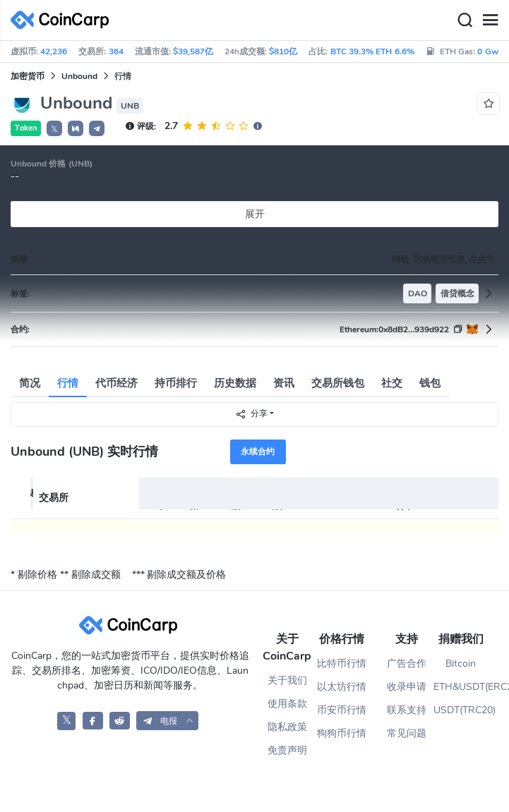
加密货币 (28, 76)
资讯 (284, 383)
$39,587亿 (193, 51)
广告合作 (407, 663)
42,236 (54, 51)
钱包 (430, 383)
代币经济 (116, 383)
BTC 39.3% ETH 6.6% (372, 51)
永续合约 (258, 452)
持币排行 (176, 383)
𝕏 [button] (54, 129)
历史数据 (235, 383)
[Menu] (490, 20)
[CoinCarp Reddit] (120, 721)
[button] (76, 128)
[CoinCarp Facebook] (93, 721)
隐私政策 (287, 727)
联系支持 (407, 710)
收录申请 (407, 687)
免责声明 (287, 750)
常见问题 (407, 733)
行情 (68, 383)
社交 (392, 383)
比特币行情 (342, 663)
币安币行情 (342, 710)
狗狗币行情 (342, 733)
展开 (255, 214)
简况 (30, 383)
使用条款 (287, 704)
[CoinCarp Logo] (64, 20)
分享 (251, 414)
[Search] (465, 20)
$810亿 (283, 51)
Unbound (79, 76)
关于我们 (287, 680)
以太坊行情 (342, 687)
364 (116, 51)
